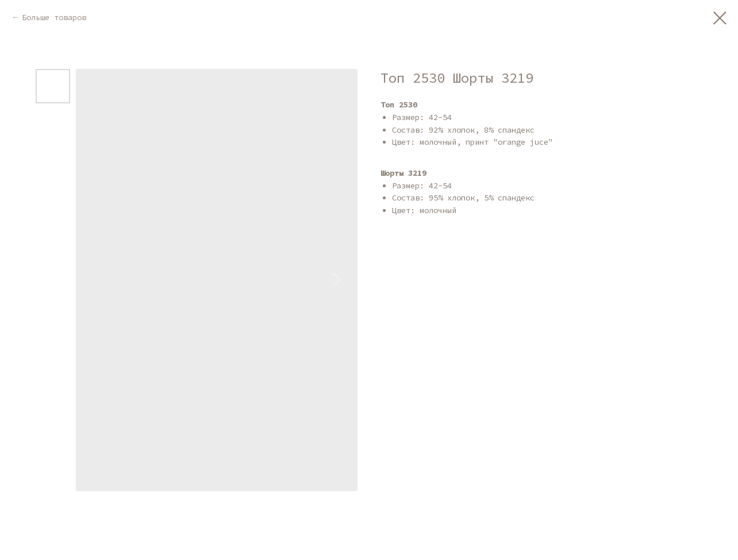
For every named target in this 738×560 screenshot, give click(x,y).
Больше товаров (54, 17)
